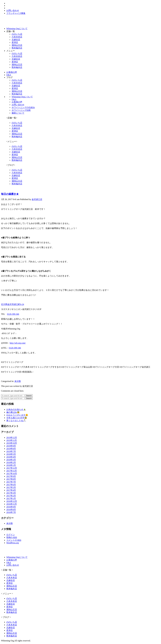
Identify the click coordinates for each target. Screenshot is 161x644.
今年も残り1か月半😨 (17, 418)
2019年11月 (12, 440)
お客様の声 (17, 102)
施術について (18, 113)
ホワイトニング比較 (21, 110)
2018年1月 (11, 465)
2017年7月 (11, 482)
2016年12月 (12, 501)
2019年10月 (12, 443)
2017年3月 (11, 493)
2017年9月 (11, 476)
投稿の (12, 537)
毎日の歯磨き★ (10, 194)
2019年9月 (11, 446)
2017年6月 (11, 485)
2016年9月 (11, 507)
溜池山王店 (17, 45)
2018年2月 (11, 462)
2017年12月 (12, 468)
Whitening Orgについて (22, 97)
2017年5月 (11, 487)
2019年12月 (12, 438)
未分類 (18, 381)
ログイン (11, 535)
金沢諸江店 (37, 199)
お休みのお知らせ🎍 (16, 409)
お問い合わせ (18, 105)
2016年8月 (11, 510)
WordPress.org (13, 543)
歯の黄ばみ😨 (13, 412)
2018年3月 (11, 460)
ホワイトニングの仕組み (23, 107)
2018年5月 (11, 454)
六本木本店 (17, 37)
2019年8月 (11, 449)
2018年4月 (11, 457)
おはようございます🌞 (17, 415)
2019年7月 (11, 451)
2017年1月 (11, 498)
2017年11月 (12, 471)
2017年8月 (11, 479)
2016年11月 (12, 504)
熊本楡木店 (17, 48)
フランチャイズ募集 (16, 13)
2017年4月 (11, 490)
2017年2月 (11, 496)
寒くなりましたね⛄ (16, 421)
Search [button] (29, 396)
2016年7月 (11, 512)
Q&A (14, 99)
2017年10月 (12, 474)
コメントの (14, 540)
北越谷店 (16, 40)
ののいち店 (17, 34)
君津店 (15, 42)
